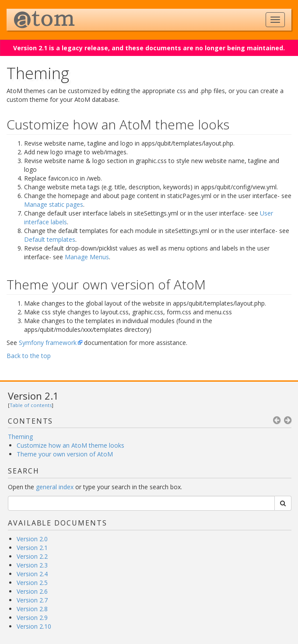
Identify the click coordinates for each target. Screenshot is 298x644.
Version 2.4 (32, 574)
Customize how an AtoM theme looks (70, 445)
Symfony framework (48, 343)
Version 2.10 (34, 626)
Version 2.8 (32, 609)
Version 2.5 (32, 583)
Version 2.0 (32, 539)
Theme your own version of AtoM (65, 454)
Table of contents (31, 405)
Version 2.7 (32, 600)
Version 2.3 (32, 565)
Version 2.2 (32, 556)
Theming (20, 437)
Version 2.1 (33, 396)
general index (55, 487)
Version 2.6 (32, 591)
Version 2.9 (32, 618)
